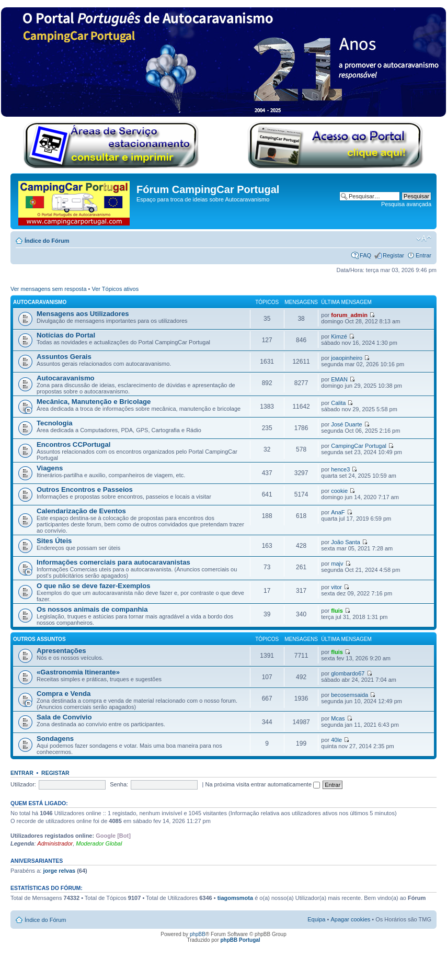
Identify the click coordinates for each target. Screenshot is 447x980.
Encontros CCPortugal (73, 444)
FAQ (365, 255)
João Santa (346, 542)
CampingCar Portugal (359, 446)
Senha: (119, 784)
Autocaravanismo (40, 302)
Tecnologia (55, 423)
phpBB (198, 934)
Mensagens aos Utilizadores (83, 314)
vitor (336, 587)
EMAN (339, 379)
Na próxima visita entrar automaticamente (262, 784)
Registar (393, 255)
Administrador (55, 843)
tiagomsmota (235, 898)
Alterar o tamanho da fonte (424, 239)
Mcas (338, 718)
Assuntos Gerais (64, 357)
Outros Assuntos (39, 639)
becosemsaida (349, 695)
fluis (337, 611)
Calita (338, 403)
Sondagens (55, 739)
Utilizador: (23, 784)
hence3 (340, 469)
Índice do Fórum (47, 241)
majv (337, 564)
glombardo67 (348, 673)
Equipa (316, 919)
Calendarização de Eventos (81, 511)
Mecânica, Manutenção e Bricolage (94, 402)
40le (336, 740)
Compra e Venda (64, 694)
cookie (339, 491)
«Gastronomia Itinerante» (78, 672)
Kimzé (339, 336)
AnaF (338, 512)
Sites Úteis (54, 541)
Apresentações (61, 651)
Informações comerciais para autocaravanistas (113, 562)
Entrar (423, 255)
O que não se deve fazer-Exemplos (94, 586)
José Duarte (346, 424)
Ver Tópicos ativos (116, 289)
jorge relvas (59, 871)
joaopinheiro (347, 358)
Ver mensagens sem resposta (49, 289)
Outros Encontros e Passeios (85, 489)
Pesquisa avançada (406, 204)
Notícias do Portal (66, 335)
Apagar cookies (350, 919)
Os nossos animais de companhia (92, 609)
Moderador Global (99, 843)
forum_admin (349, 315)
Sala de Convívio (64, 717)
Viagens (50, 468)
